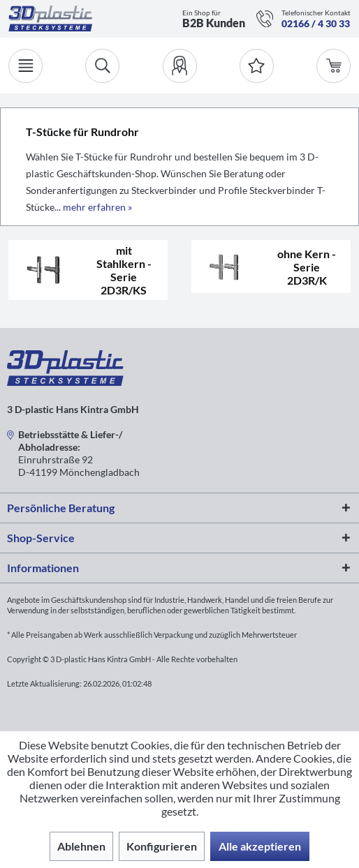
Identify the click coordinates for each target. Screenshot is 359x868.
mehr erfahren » (97, 207)
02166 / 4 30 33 (316, 23)
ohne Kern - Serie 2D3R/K (307, 267)
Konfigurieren (162, 846)
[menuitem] (180, 66)
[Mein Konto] (180, 66)
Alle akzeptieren (260, 846)
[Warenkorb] (334, 66)
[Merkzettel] (257, 66)
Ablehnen (81, 846)
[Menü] (25, 66)
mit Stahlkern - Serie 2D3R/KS (124, 270)
